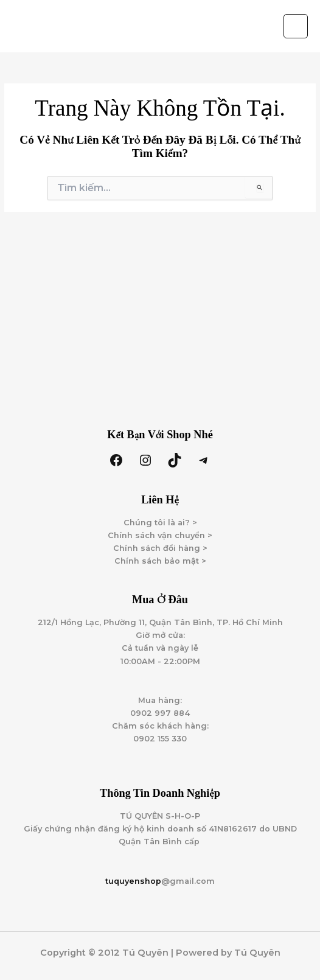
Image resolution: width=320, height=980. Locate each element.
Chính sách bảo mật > (160, 561)
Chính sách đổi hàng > (160, 548)
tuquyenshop (133, 881)
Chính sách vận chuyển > (160, 535)
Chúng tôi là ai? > (160, 523)
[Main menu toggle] (296, 26)
